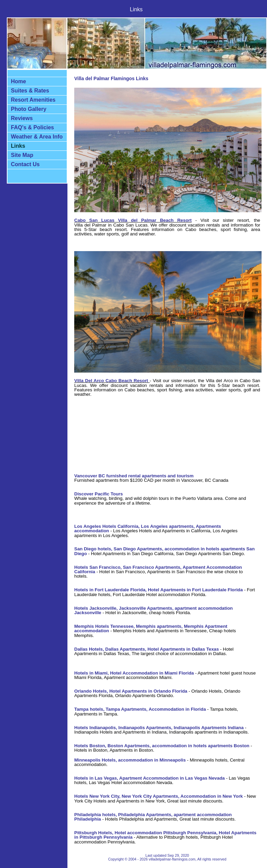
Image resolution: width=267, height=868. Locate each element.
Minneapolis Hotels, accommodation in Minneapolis (130, 760)
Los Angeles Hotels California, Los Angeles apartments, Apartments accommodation (148, 529)
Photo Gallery (29, 109)
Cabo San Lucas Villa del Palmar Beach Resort (133, 220)
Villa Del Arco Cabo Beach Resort (111, 381)
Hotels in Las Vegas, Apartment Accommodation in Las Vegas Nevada (150, 778)
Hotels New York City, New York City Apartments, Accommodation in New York (159, 796)
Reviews (22, 118)
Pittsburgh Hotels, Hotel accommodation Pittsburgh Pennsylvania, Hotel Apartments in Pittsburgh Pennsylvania (165, 835)
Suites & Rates (30, 91)
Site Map (22, 155)
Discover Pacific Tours (99, 494)
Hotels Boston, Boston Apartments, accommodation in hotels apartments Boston (162, 746)
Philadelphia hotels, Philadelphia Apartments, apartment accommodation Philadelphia (153, 817)
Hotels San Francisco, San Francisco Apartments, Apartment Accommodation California (158, 569)
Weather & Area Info (37, 137)
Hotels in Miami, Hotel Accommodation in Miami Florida (134, 673)
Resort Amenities (33, 100)
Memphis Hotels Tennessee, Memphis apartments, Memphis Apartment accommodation (151, 628)
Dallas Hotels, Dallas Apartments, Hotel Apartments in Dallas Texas (147, 649)
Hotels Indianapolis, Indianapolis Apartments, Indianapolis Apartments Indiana (159, 728)
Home (18, 81)
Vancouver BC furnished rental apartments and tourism (134, 476)
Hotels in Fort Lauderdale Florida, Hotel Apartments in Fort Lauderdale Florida (159, 590)
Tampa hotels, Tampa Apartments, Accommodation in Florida (140, 709)
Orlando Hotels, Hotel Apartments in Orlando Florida (131, 691)
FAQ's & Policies (33, 127)
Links (18, 146)
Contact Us (25, 164)
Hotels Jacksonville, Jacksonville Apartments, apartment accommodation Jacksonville (153, 610)
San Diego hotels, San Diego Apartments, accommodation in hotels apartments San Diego (164, 551)
